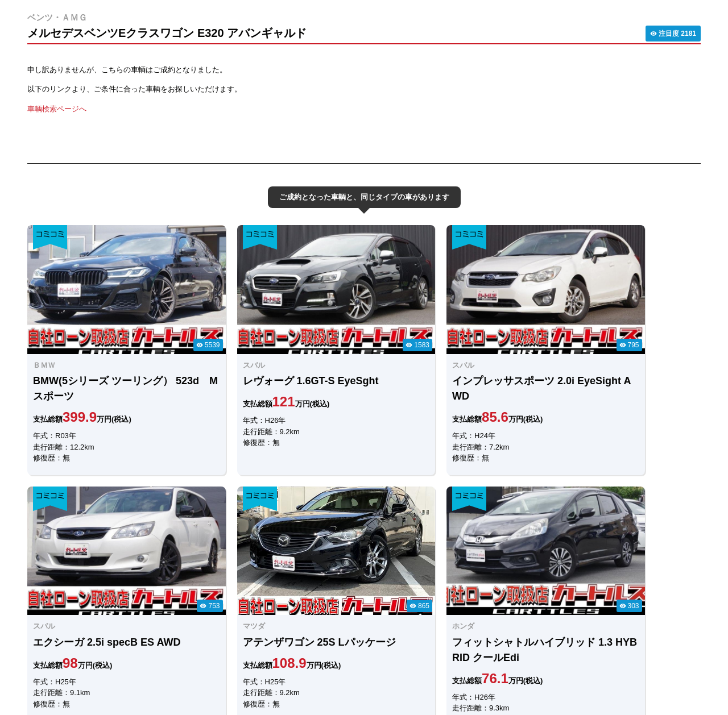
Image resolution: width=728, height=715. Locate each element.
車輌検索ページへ (57, 109)
